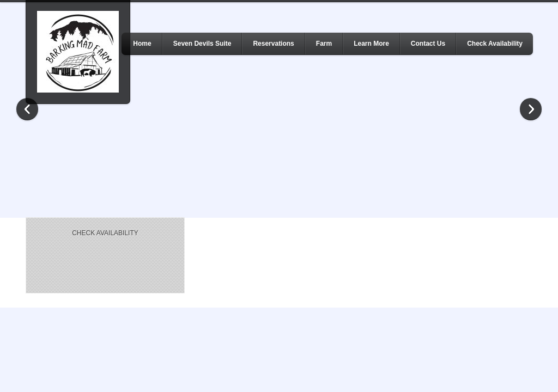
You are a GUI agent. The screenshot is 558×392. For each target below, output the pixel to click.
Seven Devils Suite (202, 44)
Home (142, 44)
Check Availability (495, 44)
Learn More (371, 44)
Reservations (273, 44)
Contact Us (428, 44)
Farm (324, 44)
